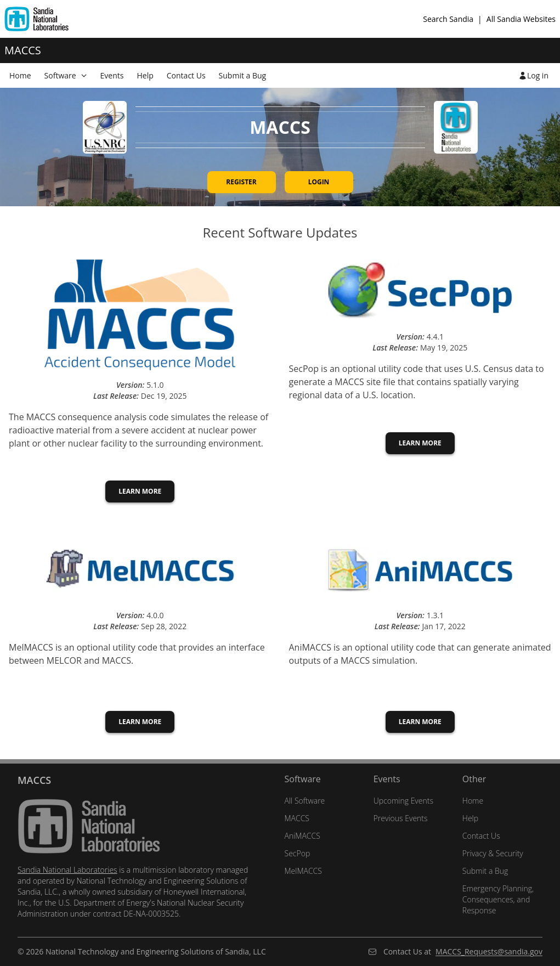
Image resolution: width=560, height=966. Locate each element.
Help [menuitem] (145, 75)
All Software (305, 801)
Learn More (140, 491)
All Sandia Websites (521, 19)
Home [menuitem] (20, 75)
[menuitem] (66, 75)
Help (470, 818)
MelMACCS (303, 871)
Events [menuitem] (112, 75)
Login (319, 182)
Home (473, 801)
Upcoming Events (403, 801)
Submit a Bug (485, 871)
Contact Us (481, 836)
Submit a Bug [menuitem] (243, 75)
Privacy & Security (493, 853)
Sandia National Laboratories (67, 870)
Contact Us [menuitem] (186, 75)
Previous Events (401, 818)
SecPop (298, 853)
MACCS (297, 818)
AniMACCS (302, 836)
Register (241, 182)
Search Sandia (448, 19)
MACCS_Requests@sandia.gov (489, 951)
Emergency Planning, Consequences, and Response (498, 899)
